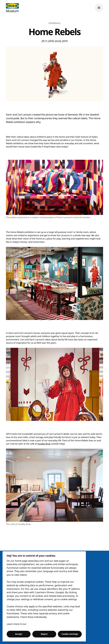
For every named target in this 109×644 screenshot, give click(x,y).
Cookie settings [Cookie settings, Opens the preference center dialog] (70, 634)
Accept (19, 634)
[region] (44, 596)
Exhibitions (54, 23)
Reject (44, 634)
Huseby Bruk (44, 444)
